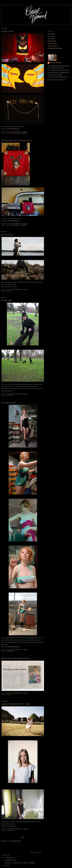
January (9, 858)
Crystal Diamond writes (55, 48)
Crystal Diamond (56, 63)
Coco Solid (51, 36)
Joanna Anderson (53, 46)
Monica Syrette (52, 43)
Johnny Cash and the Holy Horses (17, 140)
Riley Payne (51, 39)
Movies (9, 291)
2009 (6, 865)
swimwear (10, 651)
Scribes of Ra (7, 31)
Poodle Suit (6, 300)
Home (23, 837)
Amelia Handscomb (13, 129)
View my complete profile (57, 80)
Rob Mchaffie (52, 41)
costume (10, 395)
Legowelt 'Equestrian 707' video (16, 704)
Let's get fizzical (8, 403)
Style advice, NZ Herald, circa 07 (16, 658)
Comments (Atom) (15, 841)
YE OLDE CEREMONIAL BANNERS (17, 133)
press (9, 695)
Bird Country (7, 235)
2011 (6, 855)
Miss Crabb (51, 34)
